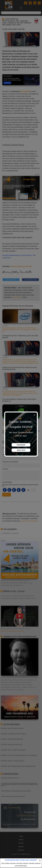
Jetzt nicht (21, 450)
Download (21, 445)
